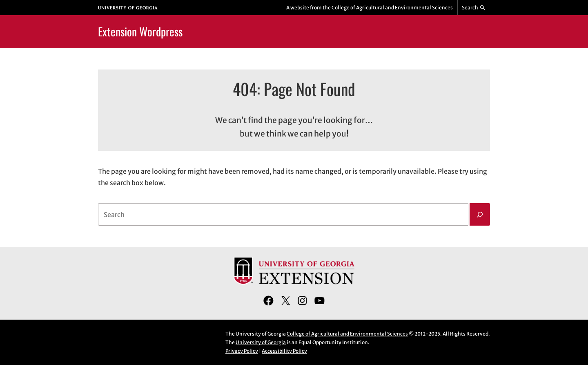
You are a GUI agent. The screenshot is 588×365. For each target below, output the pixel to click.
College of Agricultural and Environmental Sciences (392, 8)
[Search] (480, 215)
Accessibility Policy (284, 351)
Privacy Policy (242, 351)
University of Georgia (261, 342)
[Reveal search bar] (474, 8)
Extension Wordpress (140, 31)
